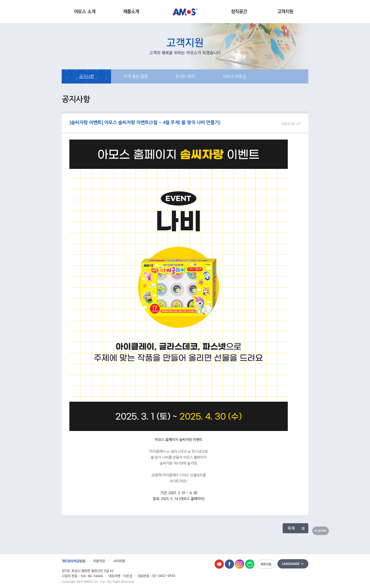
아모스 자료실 (234, 76)
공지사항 (86, 76)
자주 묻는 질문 (136, 76)
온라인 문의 (185, 76)
